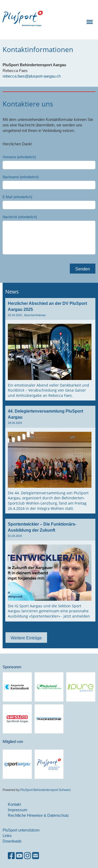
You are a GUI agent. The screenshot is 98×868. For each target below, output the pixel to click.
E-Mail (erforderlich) (17, 197)
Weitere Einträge (26, 638)
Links (7, 836)
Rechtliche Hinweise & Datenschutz (38, 815)
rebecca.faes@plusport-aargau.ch (32, 76)
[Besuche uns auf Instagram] (27, 856)
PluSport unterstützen (21, 830)
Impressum (18, 810)
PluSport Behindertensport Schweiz (45, 790)
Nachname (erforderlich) (21, 177)
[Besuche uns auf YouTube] (19, 856)
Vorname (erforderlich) (19, 157)
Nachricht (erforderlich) (20, 217)
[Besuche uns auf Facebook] (11, 856)
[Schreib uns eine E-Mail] (36, 856)
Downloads (12, 841)
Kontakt (14, 804)
